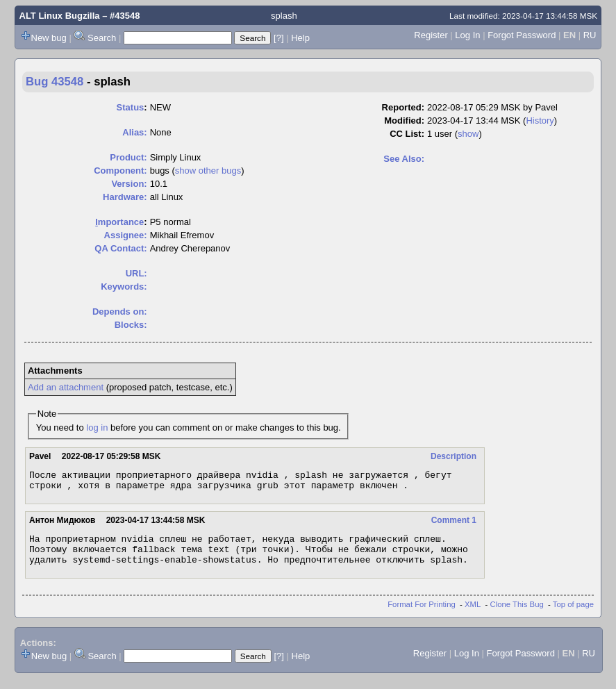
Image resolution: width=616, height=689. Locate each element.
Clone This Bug (517, 615)
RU (590, 35)
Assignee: (126, 235)
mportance (119, 222)
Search (102, 38)
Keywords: (124, 287)
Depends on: (120, 312)
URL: (136, 273)
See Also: (404, 159)
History (540, 121)
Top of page (573, 615)
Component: (120, 171)
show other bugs (208, 171)
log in (97, 427)
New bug (49, 38)
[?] (278, 38)
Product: (128, 157)
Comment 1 (454, 524)
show (468, 134)
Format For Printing (422, 615)
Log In (467, 35)
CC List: (407, 134)
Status (131, 107)
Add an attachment (66, 387)
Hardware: (125, 197)
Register (431, 35)
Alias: (134, 132)
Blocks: (131, 325)
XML (473, 615)
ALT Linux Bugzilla (60, 16)
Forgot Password (522, 35)
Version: (129, 184)
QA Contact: (120, 248)
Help (300, 38)
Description (453, 456)
